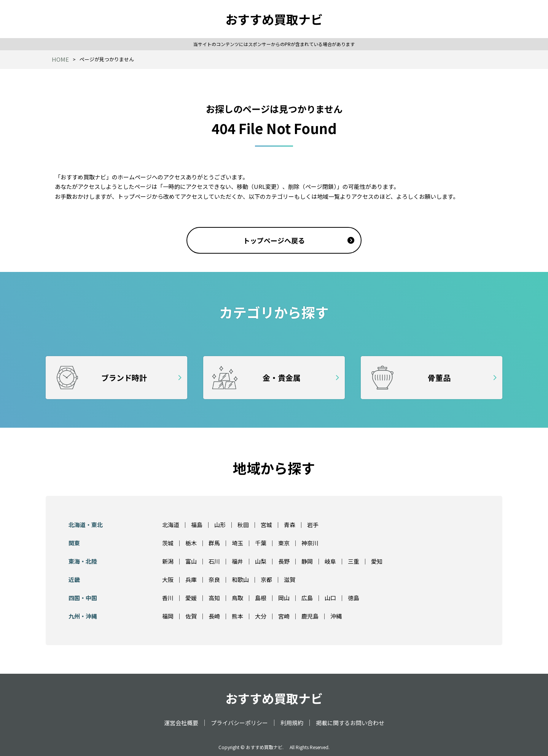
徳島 (354, 598)
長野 (284, 561)
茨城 (168, 543)
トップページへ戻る (274, 240)
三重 (354, 561)
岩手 (313, 525)
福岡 (168, 616)
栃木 (191, 543)
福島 (197, 525)
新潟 (168, 561)
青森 (290, 525)
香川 (168, 598)
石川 (214, 561)
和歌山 (240, 579)
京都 (266, 579)
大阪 (168, 579)
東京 (284, 543)
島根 (261, 598)
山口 (330, 598)
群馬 (214, 543)
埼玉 (237, 543)
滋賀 (290, 579)
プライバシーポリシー (239, 723)
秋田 (243, 525)
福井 (237, 561)
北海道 (171, 525)
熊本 (237, 616)
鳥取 (237, 598)
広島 (307, 598)
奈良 (214, 579)
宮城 (266, 525)
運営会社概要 (181, 723)
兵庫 (191, 579)
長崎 (214, 616)
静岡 (307, 561)
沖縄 (336, 616)
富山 (191, 561)
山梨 (261, 561)
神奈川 (310, 543)
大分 (261, 616)
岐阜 (330, 561)
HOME (60, 59)
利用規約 (292, 723)
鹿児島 (310, 616)
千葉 (261, 543)
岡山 (284, 598)
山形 (220, 525)
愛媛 (191, 598)
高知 (214, 598)
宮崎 (284, 616)
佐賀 (191, 616)
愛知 (377, 561)
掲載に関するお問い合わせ (350, 723)
